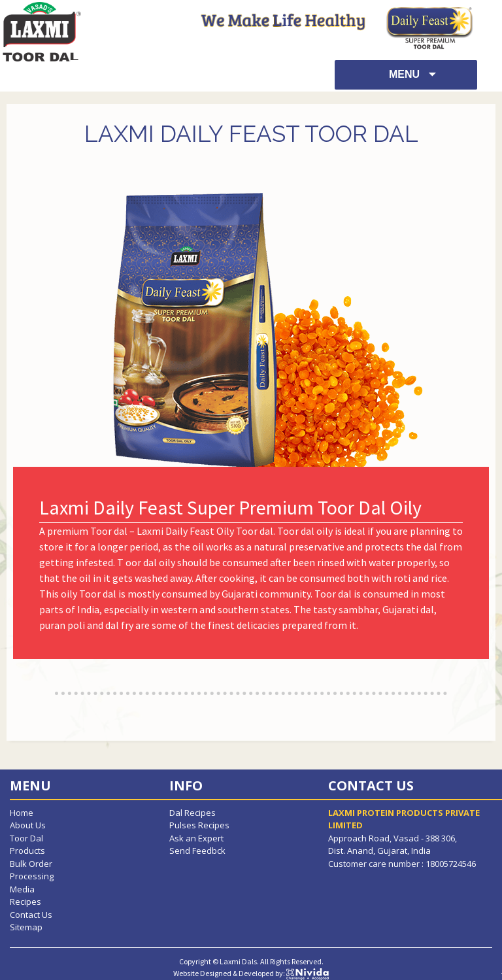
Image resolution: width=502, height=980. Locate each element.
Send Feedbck (197, 851)
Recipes (25, 902)
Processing (32, 876)
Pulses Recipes (199, 825)
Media (22, 889)
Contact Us (31, 915)
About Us (28, 825)
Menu (406, 74)
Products (27, 851)
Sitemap (26, 927)
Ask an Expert (196, 838)
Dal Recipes (192, 813)
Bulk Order (31, 864)
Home (22, 813)
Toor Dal (26, 838)
